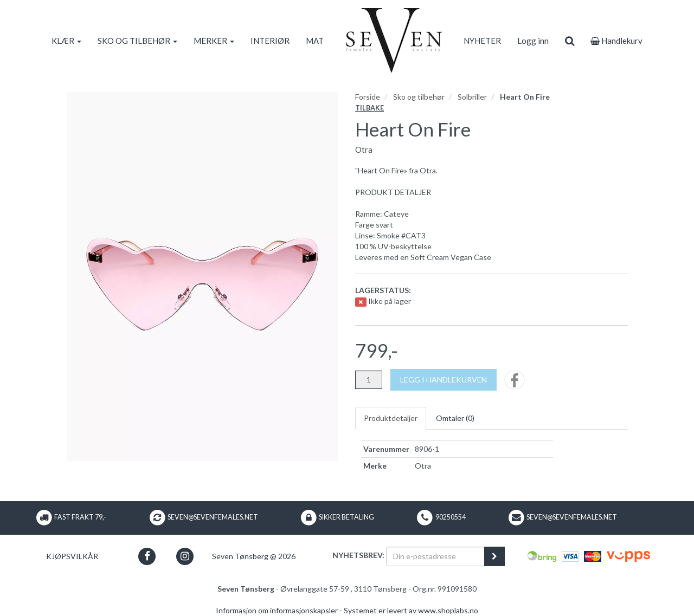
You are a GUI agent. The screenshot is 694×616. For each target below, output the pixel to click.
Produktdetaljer (391, 418)
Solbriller (472, 97)
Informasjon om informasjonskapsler (277, 610)
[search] (570, 41)
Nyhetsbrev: (358, 555)
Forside (368, 97)
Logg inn (533, 41)
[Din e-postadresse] (435, 556)
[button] (147, 556)
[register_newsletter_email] (494, 556)
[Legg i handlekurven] (444, 380)
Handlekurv (616, 41)
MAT (315, 41)
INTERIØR (270, 41)
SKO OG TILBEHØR (137, 41)
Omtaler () (455, 418)
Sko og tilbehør (419, 97)
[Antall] (369, 380)
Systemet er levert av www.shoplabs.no (411, 610)
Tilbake (370, 108)
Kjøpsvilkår (72, 556)
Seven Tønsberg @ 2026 (254, 556)
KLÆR (66, 41)
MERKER (214, 41)
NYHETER (482, 41)
